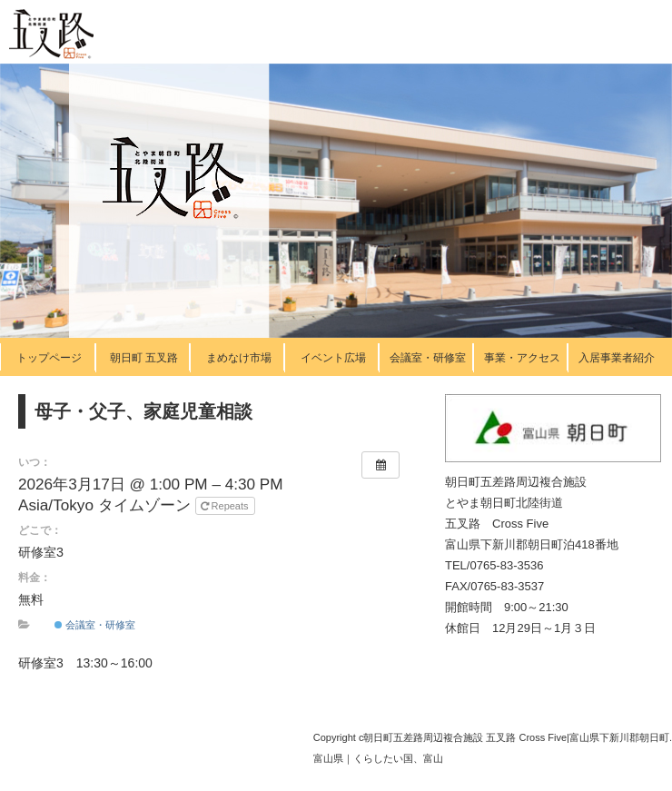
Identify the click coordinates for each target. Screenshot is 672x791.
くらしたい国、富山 (398, 758)
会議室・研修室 (428, 358)
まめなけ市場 (239, 358)
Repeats (226, 506)
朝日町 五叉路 (144, 358)
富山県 (328, 758)
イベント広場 (333, 358)
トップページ (49, 358)
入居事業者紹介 (617, 358)
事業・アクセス (522, 358)
